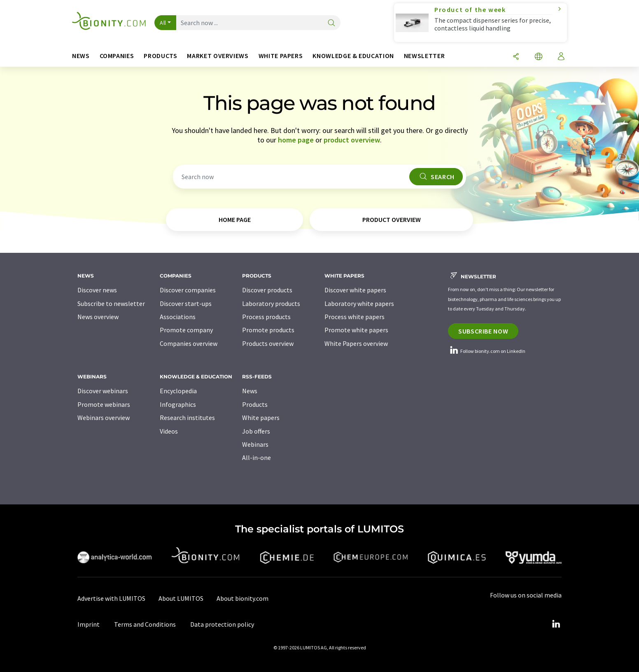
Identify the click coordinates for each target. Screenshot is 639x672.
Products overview (268, 343)
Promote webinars (104, 404)
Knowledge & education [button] (353, 56)
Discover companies (188, 290)
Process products (266, 317)
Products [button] (160, 56)
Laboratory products (271, 303)
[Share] (516, 57)
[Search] (331, 23)
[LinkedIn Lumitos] (556, 624)
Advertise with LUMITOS (111, 598)
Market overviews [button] (218, 56)
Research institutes (187, 418)
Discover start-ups (186, 303)
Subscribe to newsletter (111, 303)
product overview (352, 140)
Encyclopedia (178, 391)
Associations (178, 317)
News (250, 391)
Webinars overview (104, 418)
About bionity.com (243, 598)
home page (296, 140)
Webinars (255, 444)
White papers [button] (281, 56)
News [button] (81, 56)
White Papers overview (356, 343)
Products (255, 404)
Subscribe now (483, 331)
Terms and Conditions (145, 624)
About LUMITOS (181, 598)
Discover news (97, 290)
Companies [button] (117, 56)
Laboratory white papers (359, 303)
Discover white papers (355, 290)
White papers (261, 418)
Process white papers (354, 317)
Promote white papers (356, 330)
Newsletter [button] (424, 56)
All (163, 23)
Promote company (186, 330)
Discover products (267, 290)
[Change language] (539, 57)
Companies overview (189, 343)
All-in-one (257, 457)
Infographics (178, 404)
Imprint (89, 624)
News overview (98, 317)
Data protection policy (222, 624)
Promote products (268, 330)
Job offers (256, 431)
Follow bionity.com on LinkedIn (487, 351)
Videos (169, 431)
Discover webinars (103, 391)
